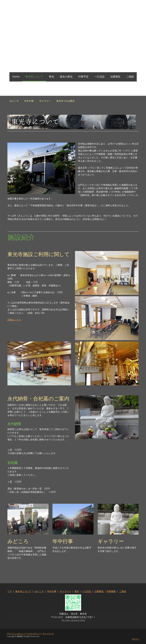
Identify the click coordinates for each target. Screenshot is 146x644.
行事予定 (83, 77)
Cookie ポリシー (34, 634)
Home (16, 77)
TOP (10, 591)
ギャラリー (45, 101)
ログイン (136, 639)
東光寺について (34, 77)
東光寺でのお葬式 (65, 101)
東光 (51, 77)
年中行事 (29, 101)
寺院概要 (111, 591)
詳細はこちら (14, 320)
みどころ (14, 101)
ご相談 (130, 77)
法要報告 (115, 77)
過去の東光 (66, 77)
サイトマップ (48, 634)
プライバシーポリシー (16, 634)
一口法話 (99, 77)
